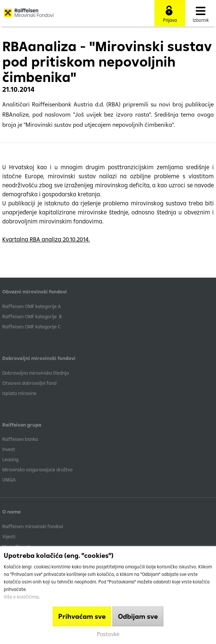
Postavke (108, 634)
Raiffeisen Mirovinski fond (29, 15)
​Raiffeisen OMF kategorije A (32, 306)
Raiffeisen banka (20, 439)
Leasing (10, 459)
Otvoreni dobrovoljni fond (29, 383)
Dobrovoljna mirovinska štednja (35, 373)
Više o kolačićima (21, 597)
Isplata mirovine (19, 393)
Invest (9, 449)
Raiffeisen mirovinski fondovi (33, 526)
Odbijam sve (138, 616)
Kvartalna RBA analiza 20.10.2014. (46, 239)
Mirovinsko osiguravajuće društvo (38, 469)
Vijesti (9, 536)
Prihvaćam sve (82, 616)
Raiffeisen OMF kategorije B (32, 316)
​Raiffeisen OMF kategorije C (32, 327)
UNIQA (9, 480)
